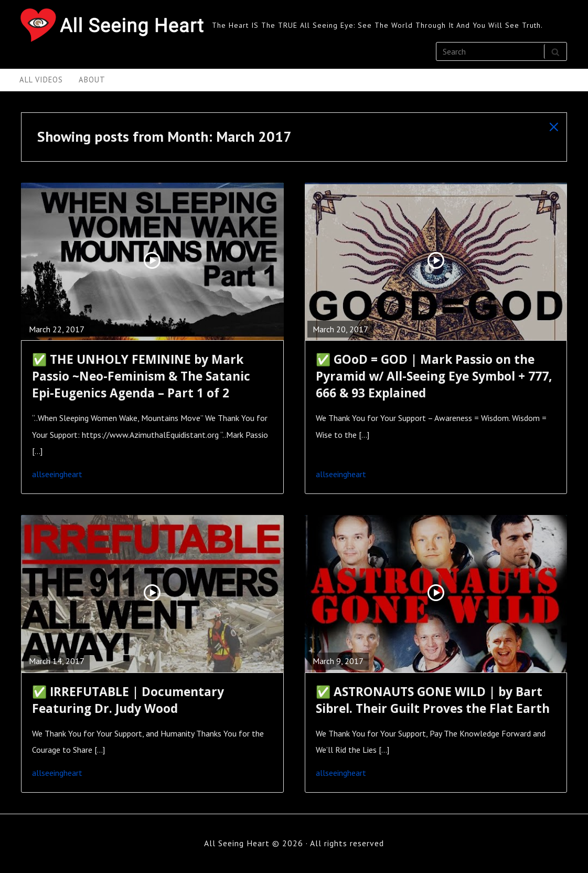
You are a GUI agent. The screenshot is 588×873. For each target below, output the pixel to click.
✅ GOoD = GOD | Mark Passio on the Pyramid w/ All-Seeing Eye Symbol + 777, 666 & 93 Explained (434, 376)
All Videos (41, 80)
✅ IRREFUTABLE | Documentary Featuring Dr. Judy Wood (128, 700)
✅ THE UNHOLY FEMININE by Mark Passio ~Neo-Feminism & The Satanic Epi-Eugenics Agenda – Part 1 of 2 (141, 376)
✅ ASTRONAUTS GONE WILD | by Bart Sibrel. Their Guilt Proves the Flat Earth (433, 700)
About (92, 80)
